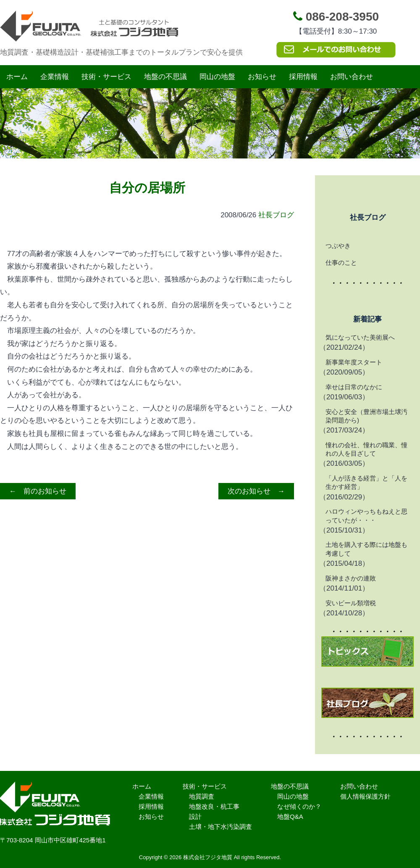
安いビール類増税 (351, 603)
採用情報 (303, 77)
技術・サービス (106, 77)
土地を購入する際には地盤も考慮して (366, 549)
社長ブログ (276, 215)
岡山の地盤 (217, 77)
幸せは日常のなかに (354, 387)
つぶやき (338, 246)
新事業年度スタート (354, 362)
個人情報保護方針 (365, 796)
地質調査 (202, 796)
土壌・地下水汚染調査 (220, 827)
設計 (195, 817)
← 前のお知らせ (38, 491)
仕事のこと (341, 263)
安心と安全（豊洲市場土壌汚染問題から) (366, 416)
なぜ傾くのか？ (299, 806)
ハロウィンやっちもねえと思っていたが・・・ (366, 516)
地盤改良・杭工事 (214, 806)
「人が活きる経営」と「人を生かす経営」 (366, 482)
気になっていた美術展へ (360, 337)
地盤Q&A (290, 817)
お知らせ (262, 77)
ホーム (17, 77)
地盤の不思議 (165, 77)
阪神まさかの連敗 (351, 578)
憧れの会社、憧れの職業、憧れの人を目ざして (366, 449)
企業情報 (55, 77)
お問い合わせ (352, 77)
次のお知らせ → (256, 491)
